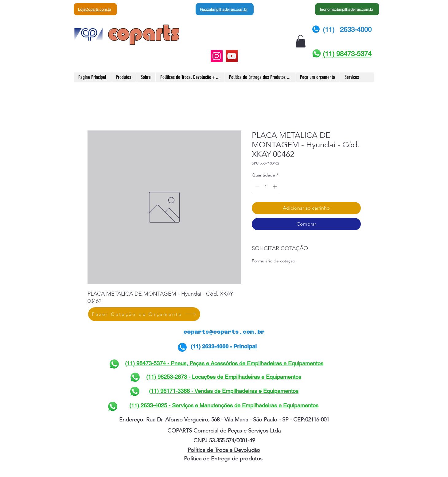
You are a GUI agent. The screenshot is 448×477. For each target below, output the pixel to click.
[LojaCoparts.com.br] (95, 9)
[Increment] (275, 186)
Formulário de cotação (273, 261)
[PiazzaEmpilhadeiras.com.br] (225, 9)
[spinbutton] (266, 186)
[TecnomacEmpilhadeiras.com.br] (347, 9)
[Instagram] (217, 56)
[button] (301, 41)
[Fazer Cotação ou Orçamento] (144, 314)
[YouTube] (232, 56)
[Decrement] (257, 186)
